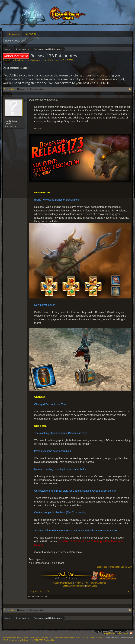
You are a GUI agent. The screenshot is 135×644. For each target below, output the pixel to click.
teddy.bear (57, 60)
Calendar (30, 34)
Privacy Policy (127, 638)
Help (119, 633)
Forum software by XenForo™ (78, 638)
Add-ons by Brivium (29, 640)
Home (125, 633)
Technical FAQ (81, 583)
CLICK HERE (105, 83)
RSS (131, 633)
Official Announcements (73, 586)
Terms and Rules (112, 638)
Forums (14, 34)
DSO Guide (92, 586)
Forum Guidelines (98, 583)
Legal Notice (109, 633)
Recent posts (13, 41)
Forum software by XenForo (27, 638)
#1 (129, 591)
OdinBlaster (34, 596)
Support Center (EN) (63, 583)
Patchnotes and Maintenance (28, 60)
